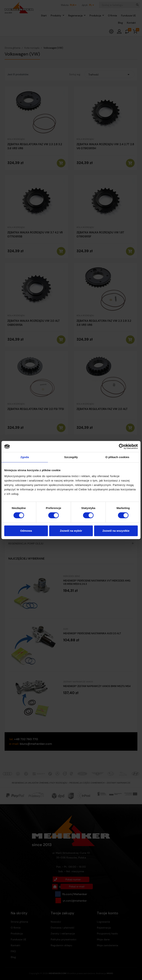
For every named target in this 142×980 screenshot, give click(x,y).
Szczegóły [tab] (71, 457)
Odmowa (26, 531)
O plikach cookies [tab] (117, 457)
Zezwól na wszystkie (116, 531)
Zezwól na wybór (71, 531)
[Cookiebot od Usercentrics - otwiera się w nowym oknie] (122, 446)
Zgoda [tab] (25, 457)
